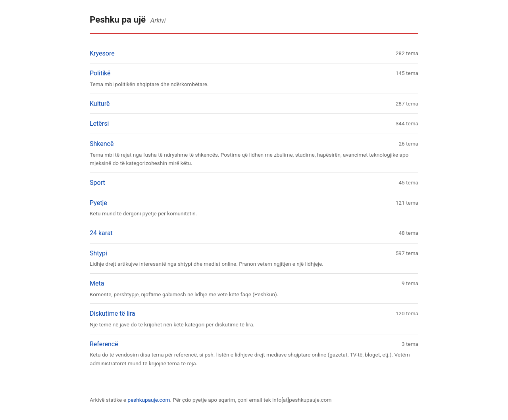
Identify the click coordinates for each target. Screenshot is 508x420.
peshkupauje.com (149, 400)
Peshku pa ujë (118, 19)
